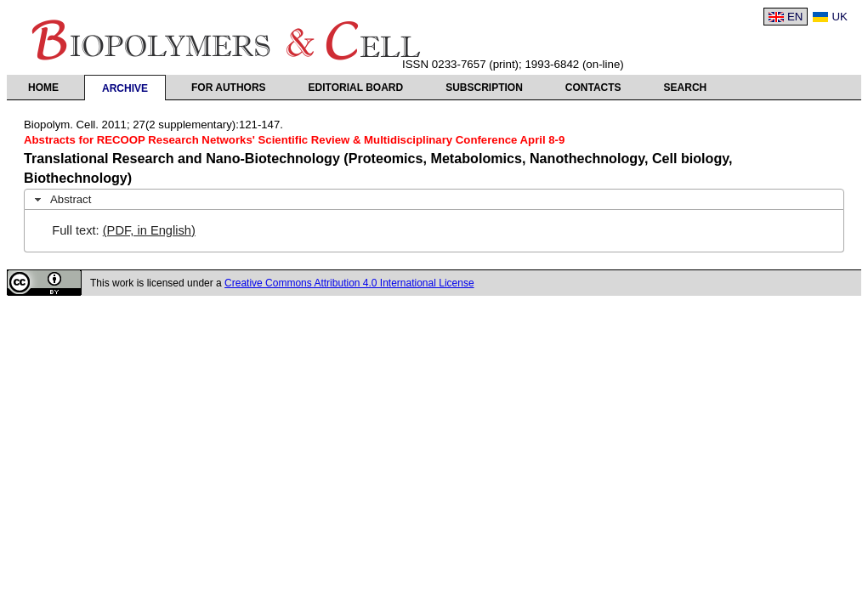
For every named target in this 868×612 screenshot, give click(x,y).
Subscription (484, 88)
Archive (125, 88)
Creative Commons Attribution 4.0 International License (349, 283)
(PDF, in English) (149, 230)
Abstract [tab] (61, 200)
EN (795, 17)
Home (43, 88)
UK (840, 17)
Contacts (593, 88)
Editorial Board (356, 88)
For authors (229, 88)
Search (686, 88)
